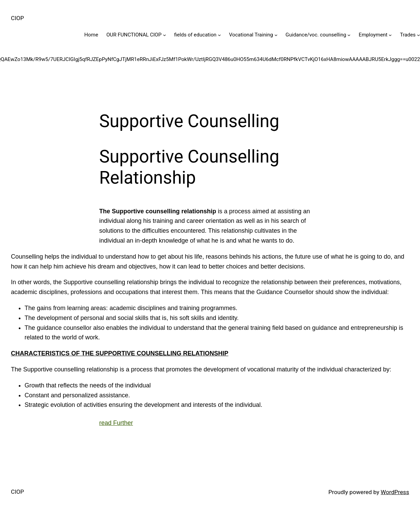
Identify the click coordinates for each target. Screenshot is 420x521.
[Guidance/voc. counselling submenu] (349, 35)
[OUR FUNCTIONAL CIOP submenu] (164, 35)
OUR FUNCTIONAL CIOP (134, 35)
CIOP (17, 18)
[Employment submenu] (390, 35)
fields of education (195, 35)
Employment (373, 35)
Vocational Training (251, 35)
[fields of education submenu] (219, 35)
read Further (116, 423)
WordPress (395, 492)
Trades (408, 35)
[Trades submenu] (418, 35)
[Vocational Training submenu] (276, 35)
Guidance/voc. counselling (316, 35)
